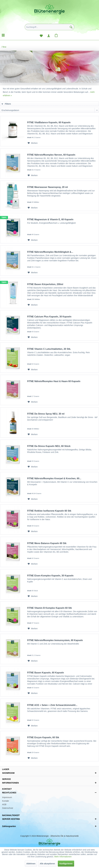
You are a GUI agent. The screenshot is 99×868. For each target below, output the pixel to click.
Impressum (7, 797)
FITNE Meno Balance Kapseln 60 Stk (47, 543)
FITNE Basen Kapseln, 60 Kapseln (46, 673)
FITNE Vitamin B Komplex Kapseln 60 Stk (49, 608)
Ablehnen (31, 864)
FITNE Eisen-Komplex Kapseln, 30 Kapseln (50, 576)
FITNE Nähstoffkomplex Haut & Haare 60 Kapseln (54, 381)
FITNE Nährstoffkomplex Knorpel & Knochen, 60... (54, 478)
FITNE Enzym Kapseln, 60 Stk (43, 737)
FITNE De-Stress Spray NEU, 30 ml (46, 414)
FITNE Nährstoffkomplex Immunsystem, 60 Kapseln (55, 640)
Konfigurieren (66, 864)
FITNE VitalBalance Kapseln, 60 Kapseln (49, 122)
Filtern (6, 104)
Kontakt (5, 801)
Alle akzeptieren (47, 864)
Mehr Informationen (63, 857)
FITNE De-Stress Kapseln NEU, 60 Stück (49, 446)
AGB (4, 804)
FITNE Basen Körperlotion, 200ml (45, 284)
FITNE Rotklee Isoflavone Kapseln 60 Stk (49, 511)
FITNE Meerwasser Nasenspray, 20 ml (47, 187)
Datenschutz (8, 808)
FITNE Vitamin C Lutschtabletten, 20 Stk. (49, 349)
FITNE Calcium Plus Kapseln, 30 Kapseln (49, 317)
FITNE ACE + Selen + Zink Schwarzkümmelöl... (52, 705)
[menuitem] (49, 28)
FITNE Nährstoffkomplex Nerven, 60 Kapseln (51, 155)
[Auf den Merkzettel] (33, 143)
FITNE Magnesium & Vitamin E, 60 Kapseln (50, 219)
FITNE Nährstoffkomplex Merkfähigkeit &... (50, 252)
